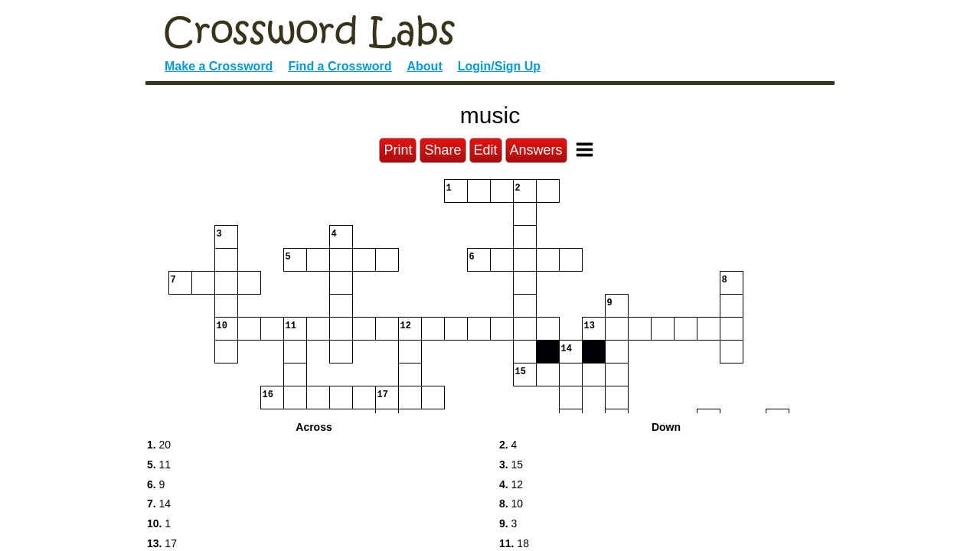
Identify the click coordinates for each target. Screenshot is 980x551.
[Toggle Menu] (585, 150)
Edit (486, 150)
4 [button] (508, 445)
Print (398, 150)
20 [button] (159, 445)
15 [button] (511, 465)
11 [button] (159, 465)
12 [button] (511, 484)
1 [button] (159, 523)
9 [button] (156, 484)
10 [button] (511, 504)
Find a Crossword (340, 66)
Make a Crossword (219, 66)
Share (443, 150)
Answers (536, 150)
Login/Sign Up (499, 66)
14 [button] (159, 504)
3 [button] (508, 523)
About (425, 66)
